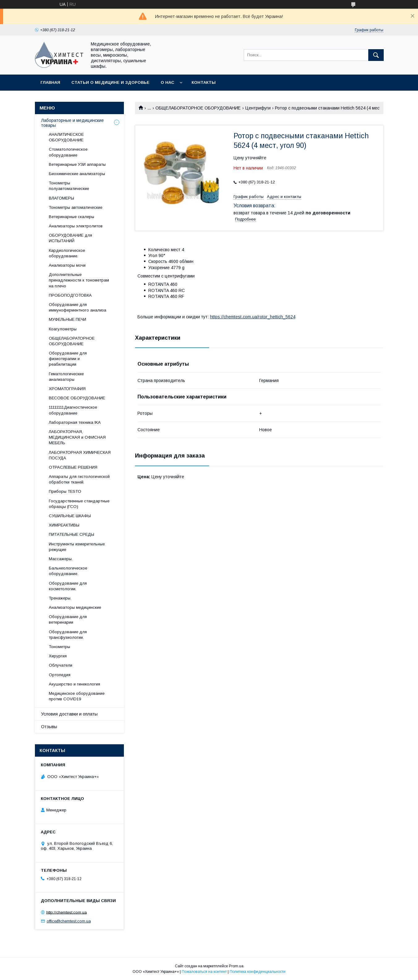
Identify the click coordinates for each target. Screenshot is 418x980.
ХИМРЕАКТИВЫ (64, 525)
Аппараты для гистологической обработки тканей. (79, 479)
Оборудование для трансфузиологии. (68, 635)
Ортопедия (60, 675)
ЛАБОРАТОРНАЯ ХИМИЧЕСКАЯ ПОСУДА (80, 455)
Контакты (204, 82)
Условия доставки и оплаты (69, 714)
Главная (50, 82)
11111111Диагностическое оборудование (73, 410)
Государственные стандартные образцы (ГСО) (79, 504)
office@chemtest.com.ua (69, 921)
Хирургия (58, 656)
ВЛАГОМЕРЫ (61, 198)
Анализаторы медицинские (75, 607)
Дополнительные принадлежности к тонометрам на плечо (79, 280)
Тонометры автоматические (76, 207)
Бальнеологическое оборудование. (68, 571)
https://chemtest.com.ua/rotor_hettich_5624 (253, 317)
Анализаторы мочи (67, 265)
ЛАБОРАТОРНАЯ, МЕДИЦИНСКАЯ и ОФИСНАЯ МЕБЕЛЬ (77, 437)
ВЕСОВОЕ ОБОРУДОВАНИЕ (77, 398)
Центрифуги (258, 108)
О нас (167, 82)
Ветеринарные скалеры (72, 217)
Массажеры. (61, 559)
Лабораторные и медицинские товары (72, 123)
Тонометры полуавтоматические (69, 186)
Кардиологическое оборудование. (67, 253)
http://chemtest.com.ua (67, 912)
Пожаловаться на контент (204, 972)
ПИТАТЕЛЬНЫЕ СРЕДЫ (72, 534)
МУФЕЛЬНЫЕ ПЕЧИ (68, 319)
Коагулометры (63, 329)
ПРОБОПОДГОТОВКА (70, 295)
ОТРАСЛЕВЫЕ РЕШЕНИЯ (73, 467)
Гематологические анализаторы (66, 377)
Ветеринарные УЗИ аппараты (77, 164)
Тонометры (59, 647)
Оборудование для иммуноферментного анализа (78, 307)
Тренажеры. (60, 598)
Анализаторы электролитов (76, 226)
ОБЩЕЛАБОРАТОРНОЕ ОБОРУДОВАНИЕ (198, 108)
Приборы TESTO (65, 491)
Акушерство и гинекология (74, 684)
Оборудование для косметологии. (68, 586)
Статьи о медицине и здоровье (110, 82)
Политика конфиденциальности (258, 972)
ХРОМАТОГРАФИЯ (67, 389)
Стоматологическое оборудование (68, 152)
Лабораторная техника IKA (75, 422)
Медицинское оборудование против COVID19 (77, 696)
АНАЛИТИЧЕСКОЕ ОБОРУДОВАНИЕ (66, 137)
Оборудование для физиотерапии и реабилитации (68, 359)
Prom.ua (236, 966)
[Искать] (376, 55)
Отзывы (49, 727)
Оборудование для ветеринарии (68, 619)
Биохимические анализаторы (77, 174)
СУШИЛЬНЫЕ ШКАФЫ (70, 516)
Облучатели (61, 665)
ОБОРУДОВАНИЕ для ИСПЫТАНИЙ (70, 238)
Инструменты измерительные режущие (77, 547)
